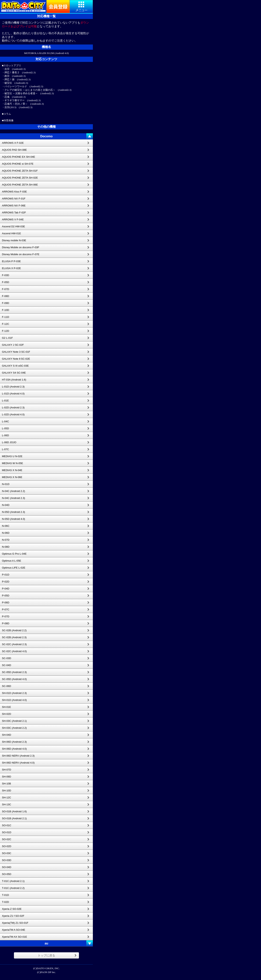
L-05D (5, 428)
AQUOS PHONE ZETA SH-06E (20, 185)
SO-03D (7, 860)
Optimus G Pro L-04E (14, 554)
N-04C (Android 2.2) (13, 491)
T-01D (5, 895)
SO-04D (7, 867)
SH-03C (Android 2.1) (14, 721)
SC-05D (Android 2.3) (14, 672)
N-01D (6, 484)
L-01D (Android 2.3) (13, 387)
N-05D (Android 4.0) (13, 519)
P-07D (6, 616)
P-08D (6, 623)
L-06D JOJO (9, 442)
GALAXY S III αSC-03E (15, 366)
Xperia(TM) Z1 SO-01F (15, 923)
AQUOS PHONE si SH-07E (18, 164)
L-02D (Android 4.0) (13, 414)
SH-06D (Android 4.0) (14, 749)
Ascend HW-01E (11, 233)
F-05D (6, 282)
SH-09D (6, 777)
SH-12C (6, 797)
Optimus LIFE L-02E (14, 568)
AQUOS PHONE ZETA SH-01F (20, 171)
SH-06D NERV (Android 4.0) (18, 763)
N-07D (6, 540)
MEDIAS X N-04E (12, 470)
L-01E (5, 401)
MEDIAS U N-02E (12, 456)
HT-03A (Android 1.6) (14, 380)
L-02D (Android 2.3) (13, 407)
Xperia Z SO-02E (12, 909)
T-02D (5, 902)
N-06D (6, 533)
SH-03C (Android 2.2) (14, 728)
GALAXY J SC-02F (13, 345)
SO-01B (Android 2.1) (14, 818)
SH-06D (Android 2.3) (14, 742)
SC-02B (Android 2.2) (14, 630)
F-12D (6, 331)
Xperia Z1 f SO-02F (13, 916)
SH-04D (6, 735)
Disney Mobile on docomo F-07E (21, 254)
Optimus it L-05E (12, 561)
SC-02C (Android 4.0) (14, 651)
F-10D (6, 310)
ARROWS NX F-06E (14, 206)
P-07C (6, 609)
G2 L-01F (7, 338)
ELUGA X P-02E (11, 268)
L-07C (5, 449)
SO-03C (7, 853)
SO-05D (7, 874)
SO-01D (7, 832)
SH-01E (6, 707)
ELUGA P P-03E (11, 261)
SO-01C (7, 825)
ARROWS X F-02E (13, 143)
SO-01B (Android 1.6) (14, 811)
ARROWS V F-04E (13, 219)
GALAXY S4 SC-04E (14, 373)
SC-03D (6, 658)
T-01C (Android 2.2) (13, 888)
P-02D (6, 582)
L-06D (5, 435)
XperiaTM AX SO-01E (15, 937)
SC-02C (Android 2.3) (14, 644)
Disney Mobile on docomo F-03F (21, 247)
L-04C (5, 421)
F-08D (6, 296)
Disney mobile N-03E (14, 240)
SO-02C (7, 839)
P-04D (6, 589)
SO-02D (7, 846)
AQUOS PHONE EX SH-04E (18, 157)
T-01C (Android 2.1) (13, 881)
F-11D (6, 317)
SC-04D (6, 665)
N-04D (6, 505)
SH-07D (6, 770)
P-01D (6, 575)
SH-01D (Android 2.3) (14, 693)
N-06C (6, 526)
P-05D (6, 596)
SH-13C (6, 804)
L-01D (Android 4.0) (13, 394)
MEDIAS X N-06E (12, 477)
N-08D (6, 547)
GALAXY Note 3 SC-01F (16, 352)
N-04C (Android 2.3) (13, 498)
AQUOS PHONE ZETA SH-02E (20, 178)
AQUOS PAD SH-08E (14, 150)
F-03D (6, 275)
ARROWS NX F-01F (14, 199)
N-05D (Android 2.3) (13, 512)
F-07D (6, 289)
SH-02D (6, 714)
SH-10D (6, 791)
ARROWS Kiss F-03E (14, 192)
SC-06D (6, 686)
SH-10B (6, 784)
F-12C (6, 324)
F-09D (6, 303)
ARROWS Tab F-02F (14, 213)
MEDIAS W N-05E (12, 463)
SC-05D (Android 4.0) (14, 679)
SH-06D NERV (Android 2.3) (18, 756)
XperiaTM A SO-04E (14, 930)
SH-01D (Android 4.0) (14, 700)
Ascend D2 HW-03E (13, 226)
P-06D (6, 602)
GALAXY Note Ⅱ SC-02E (16, 359)
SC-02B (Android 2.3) (14, 637)
